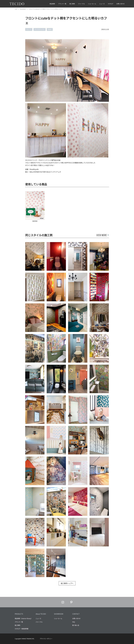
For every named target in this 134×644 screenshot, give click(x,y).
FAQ (74, 622)
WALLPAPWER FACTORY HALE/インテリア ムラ (45, 172)
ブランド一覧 (62, 4)
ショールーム (92, 4)
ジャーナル (81, 4)
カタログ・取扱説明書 (22, 629)
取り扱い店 (76, 625)
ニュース (102, 4)
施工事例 (72, 4)
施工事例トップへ (67, 583)
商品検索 (52, 4)
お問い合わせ (121, 4)
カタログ (111, 4)
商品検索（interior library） (23, 618)
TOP (16, 9)
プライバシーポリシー (46, 639)
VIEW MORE (102, 235)
